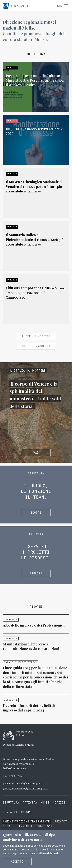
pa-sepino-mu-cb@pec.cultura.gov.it (25, 788)
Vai (36, 453)
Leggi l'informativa (14, 846)
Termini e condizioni (35, 826)
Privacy (61, 821)
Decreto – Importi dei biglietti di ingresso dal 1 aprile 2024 (29, 708)
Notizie (59, 802)
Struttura (11, 802)
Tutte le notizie (36, 336)
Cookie (8, 826)
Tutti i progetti (36, 346)
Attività (30, 802)
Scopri (36, 513)
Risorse (27, 812)
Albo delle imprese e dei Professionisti (34, 625)
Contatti (10, 812)
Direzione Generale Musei (18, 745)
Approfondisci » (36, 87)
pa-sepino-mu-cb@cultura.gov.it (23, 783)
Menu (61, 6)
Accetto (17, 862)
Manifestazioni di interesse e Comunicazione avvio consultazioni (31, 646)
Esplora (36, 573)
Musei (45, 802)
